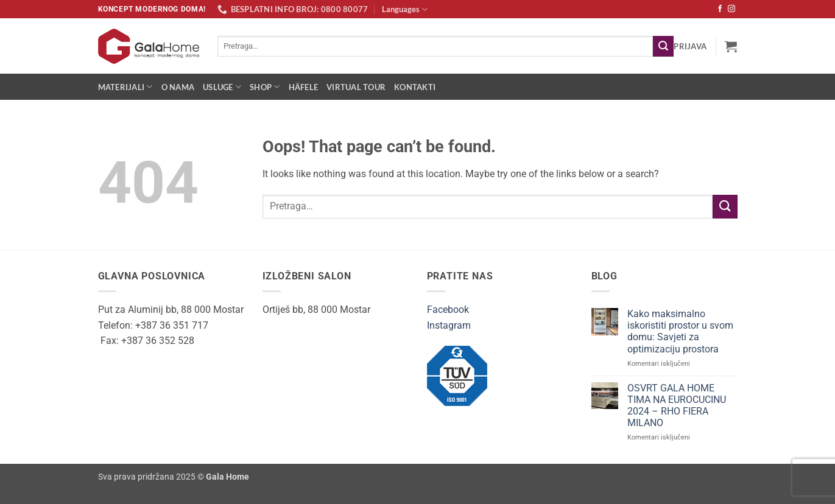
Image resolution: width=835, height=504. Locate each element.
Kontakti (415, 87)
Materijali (125, 87)
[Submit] (663, 46)
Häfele (304, 87)
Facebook (448, 310)
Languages (405, 9)
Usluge (222, 87)
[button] (690, 46)
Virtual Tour (356, 87)
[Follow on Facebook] (720, 9)
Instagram (449, 325)
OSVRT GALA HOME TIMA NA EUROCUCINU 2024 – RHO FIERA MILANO (677, 406)
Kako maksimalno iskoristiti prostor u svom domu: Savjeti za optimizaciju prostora (680, 331)
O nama (178, 87)
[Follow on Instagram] (731, 9)
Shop (265, 87)
